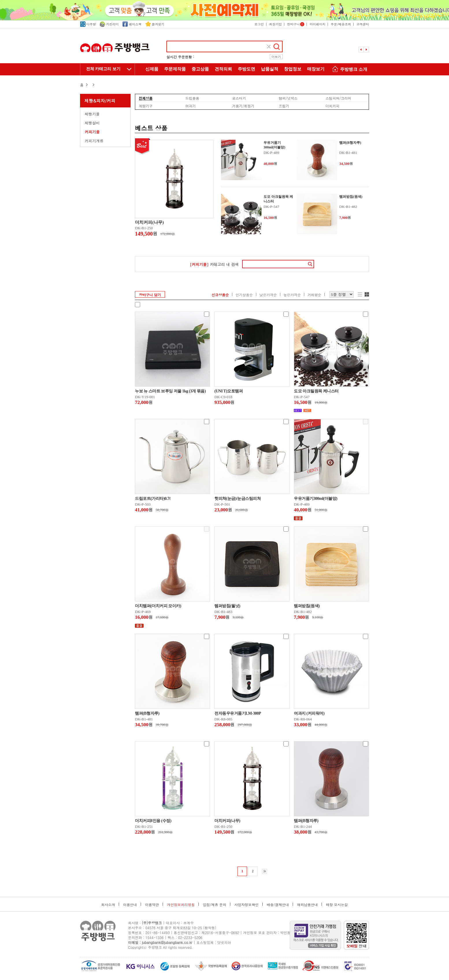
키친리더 (109, 24)
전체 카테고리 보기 (103, 69)
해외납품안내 (307, 904)
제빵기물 (92, 114)
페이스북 (132, 24)
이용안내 (130, 904)
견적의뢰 (223, 69)
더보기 (276, 57)
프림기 (284, 106)
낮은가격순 (268, 295)
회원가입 (275, 24)
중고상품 (200, 69)
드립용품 (192, 98)
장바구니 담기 (150, 295)
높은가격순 (292, 295)
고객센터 (363, 24)
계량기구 (146, 106)
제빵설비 (92, 123)
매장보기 (316, 69)
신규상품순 (220, 295)
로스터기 (239, 98)
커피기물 (92, 132)
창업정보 (293, 69)
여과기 (191, 106)
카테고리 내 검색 (214, 264)
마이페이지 (317, 24)
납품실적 (270, 69)
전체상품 (146, 98)
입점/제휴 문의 (215, 904)
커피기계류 (94, 141)
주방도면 (246, 69)
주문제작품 (175, 69)
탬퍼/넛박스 (288, 98)
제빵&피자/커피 (100, 101)
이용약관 (152, 904)
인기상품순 (244, 295)
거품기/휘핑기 (243, 106)
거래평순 (314, 295)
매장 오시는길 (337, 904)
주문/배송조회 (341, 24)
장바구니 (296, 24)
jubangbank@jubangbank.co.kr (167, 942)
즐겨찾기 (155, 24)
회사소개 (108, 904)
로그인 (259, 24)
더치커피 (332, 106)
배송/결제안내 (278, 904)
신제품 (152, 69)
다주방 (88, 24)
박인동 (285, 933)
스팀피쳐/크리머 (338, 98)
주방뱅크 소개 (349, 70)
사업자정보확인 (246, 904)
